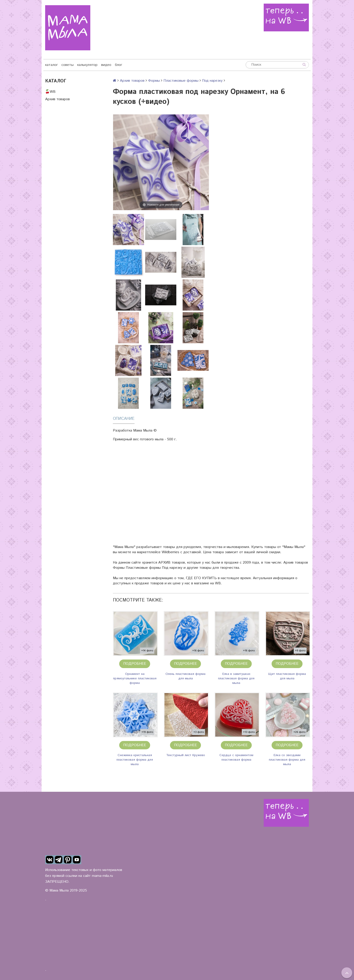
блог (119, 65)
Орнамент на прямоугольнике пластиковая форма (135, 678)
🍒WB (50, 92)
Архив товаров (57, 99)
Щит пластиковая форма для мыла (287, 676)
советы (68, 65)
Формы (154, 81)
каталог (51, 65)
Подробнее (135, 664)
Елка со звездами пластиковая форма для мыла (287, 760)
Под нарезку (212, 81)
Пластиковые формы (181, 81)
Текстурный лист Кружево (186, 755)
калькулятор (87, 65)
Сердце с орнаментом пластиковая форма (236, 757)
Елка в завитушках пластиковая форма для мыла (236, 678)
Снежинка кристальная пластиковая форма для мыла (135, 760)
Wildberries (170, 552)
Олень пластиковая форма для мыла (185, 676)
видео (106, 65)
